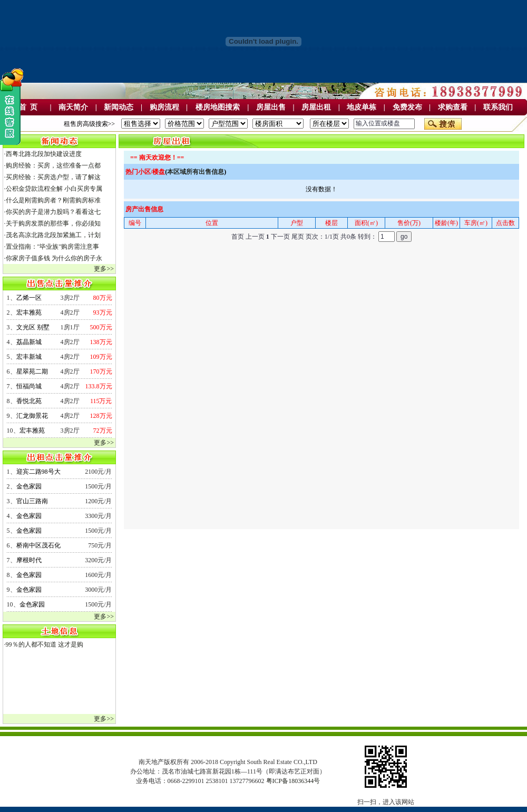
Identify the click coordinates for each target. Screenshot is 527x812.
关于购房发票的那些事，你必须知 (53, 223)
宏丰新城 (29, 357)
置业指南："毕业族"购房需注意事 (53, 247)
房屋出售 (271, 107)
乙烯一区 (29, 298)
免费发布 (407, 107)
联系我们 (498, 107)
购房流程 (164, 107)
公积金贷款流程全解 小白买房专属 (54, 189)
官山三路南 (32, 501)
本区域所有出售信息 (196, 172)
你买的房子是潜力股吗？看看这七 (53, 212)
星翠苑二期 (32, 371)
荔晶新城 (29, 342)
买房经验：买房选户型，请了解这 (53, 177)
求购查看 (453, 107)
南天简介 (73, 107)
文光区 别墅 (33, 327)
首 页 (28, 107)
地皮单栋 (362, 107)
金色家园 (29, 486)
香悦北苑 (29, 401)
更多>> (104, 269)
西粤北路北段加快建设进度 (44, 154)
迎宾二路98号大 (38, 472)
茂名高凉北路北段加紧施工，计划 (53, 235)
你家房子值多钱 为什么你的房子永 (54, 258)
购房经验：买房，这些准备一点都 (53, 165)
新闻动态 (119, 107)
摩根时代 (29, 560)
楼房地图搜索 (218, 107)
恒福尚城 (29, 386)
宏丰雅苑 (29, 312)
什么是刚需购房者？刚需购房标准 (53, 200)
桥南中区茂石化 (38, 545)
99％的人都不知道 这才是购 (45, 644)
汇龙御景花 (32, 416)
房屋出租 (316, 107)
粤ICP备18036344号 (293, 781)
